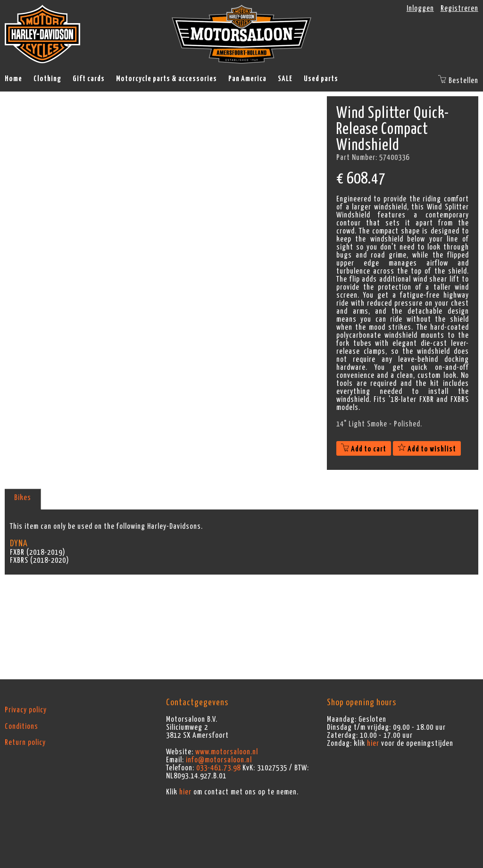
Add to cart (364, 449)
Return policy (25, 743)
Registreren (459, 8)
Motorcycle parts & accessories (167, 79)
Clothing (47, 79)
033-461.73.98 (218, 768)
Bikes (23, 498)
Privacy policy (26, 710)
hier (185, 792)
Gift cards (89, 79)
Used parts (321, 79)
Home (13, 79)
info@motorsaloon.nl (219, 760)
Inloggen (420, 8)
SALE (285, 79)
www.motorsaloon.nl (227, 752)
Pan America (247, 79)
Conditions (21, 726)
